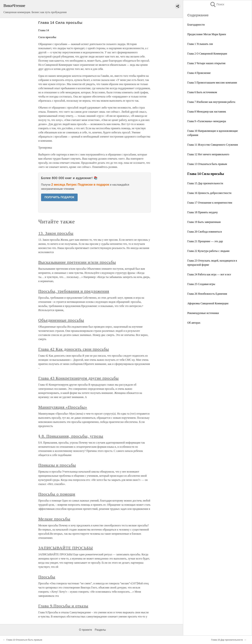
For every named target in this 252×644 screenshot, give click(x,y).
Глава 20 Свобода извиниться (205, 232)
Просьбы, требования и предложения (74, 291)
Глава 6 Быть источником (202, 92)
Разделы (100, 630)
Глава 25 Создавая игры (201, 284)
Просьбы (47, 577)
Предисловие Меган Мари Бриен (207, 34)
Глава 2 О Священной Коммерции (207, 54)
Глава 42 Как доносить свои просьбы (74, 349)
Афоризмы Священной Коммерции (208, 303)
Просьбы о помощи (57, 494)
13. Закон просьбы (56, 233)
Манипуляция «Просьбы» (63, 407)
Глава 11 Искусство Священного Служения (213, 145)
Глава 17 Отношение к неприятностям (210, 203)
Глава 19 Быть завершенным (204, 222)
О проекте (85, 630)
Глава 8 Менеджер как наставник (207, 112)
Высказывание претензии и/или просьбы (77, 262)
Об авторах (194, 323)
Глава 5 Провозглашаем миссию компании (212, 83)
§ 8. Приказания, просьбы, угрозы (71, 436)
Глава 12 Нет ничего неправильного (208, 154)
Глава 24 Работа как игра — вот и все (209, 274)
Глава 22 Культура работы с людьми (208, 251)
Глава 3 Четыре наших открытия (206, 63)
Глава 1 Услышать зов (200, 44)
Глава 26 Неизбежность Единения (207, 294)
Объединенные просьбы (61, 320)
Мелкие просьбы (54, 519)
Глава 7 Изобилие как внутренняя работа (211, 102)
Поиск (217, 4)
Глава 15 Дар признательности (205, 183)
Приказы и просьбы (57, 465)
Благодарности (196, 25)
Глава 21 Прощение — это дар (205, 241)
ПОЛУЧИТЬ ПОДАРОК (59, 197)
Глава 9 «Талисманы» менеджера (207, 121)
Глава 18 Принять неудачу (203, 212)
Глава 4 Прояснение (199, 73)
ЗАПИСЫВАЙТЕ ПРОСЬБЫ (66, 548)
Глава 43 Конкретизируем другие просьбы (78, 378)
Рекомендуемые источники (203, 313)
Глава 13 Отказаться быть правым (207, 164)
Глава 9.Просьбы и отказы (63, 606)
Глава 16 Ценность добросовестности (209, 193)
